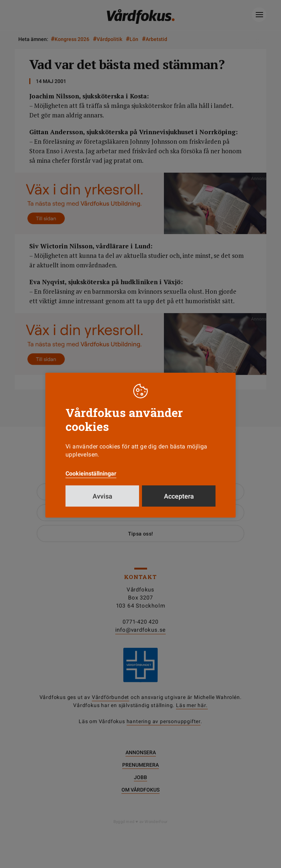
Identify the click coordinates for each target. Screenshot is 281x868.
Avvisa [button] (102, 496)
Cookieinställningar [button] (91, 474)
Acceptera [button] (179, 496)
